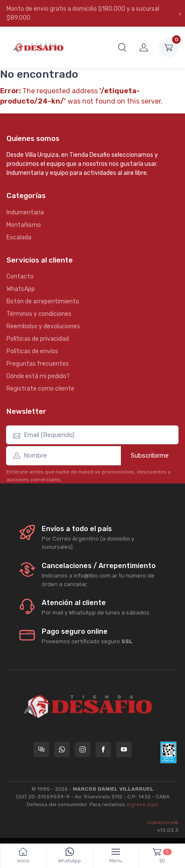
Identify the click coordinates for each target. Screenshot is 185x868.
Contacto (20, 277)
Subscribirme (150, 455)
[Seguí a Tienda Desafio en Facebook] (103, 749)
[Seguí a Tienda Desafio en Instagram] (83, 749)
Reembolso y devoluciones (43, 326)
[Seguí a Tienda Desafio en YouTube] (124, 749)
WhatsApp (21, 289)
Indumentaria (25, 212)
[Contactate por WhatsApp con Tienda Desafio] (62, 749)
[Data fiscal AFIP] (168, 752)
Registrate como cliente (40, 389)
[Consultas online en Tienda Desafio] (41, 749)
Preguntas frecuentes (38, 364)
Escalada (19, 237)
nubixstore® (163, 822)
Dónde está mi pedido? (38, 376)
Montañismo (24, 225)
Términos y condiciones (39, 314)
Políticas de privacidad (38, 339)
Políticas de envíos (32, 351)
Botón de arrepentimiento (43, 301)
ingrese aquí (142, 804)
